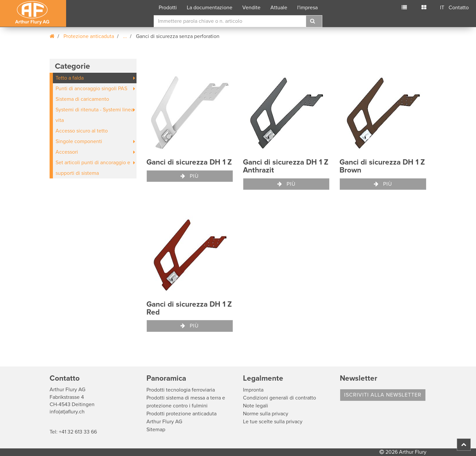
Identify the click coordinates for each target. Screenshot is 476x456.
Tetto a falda (70, 78)
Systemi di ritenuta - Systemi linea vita (95, 115)
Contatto (459, 8)
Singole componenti (79, 141)
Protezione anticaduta (89, 36)
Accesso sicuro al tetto (82, 131)
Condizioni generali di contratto (279, 398)
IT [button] (442, 8)
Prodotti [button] (168, 8)
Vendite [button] (251, 8)
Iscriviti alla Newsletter (383, 395)
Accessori (67, 152)
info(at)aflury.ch (67, 412)
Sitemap (156, 430)
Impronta (253, 390)
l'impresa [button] (307, 8)
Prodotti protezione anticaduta (181, 414)
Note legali (256, 406)
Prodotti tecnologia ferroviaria (181, 390)
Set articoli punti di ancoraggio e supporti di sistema (93, 168)
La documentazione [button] (210, 8)
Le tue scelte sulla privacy (273, 422)
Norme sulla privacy (266, 414)
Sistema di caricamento (82, 99)
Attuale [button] (279, 8)
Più (190, 176)
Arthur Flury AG (164, 422)
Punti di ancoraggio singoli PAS (91, 89)
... (125, 36)
